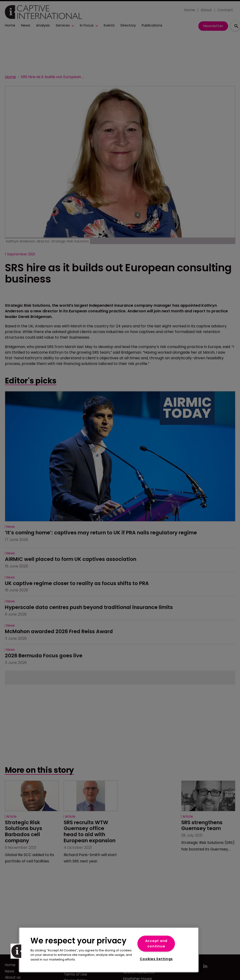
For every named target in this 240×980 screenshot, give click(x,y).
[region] (109, 950)
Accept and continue (156, 944)
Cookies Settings (156, 959)
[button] (18, 951)
